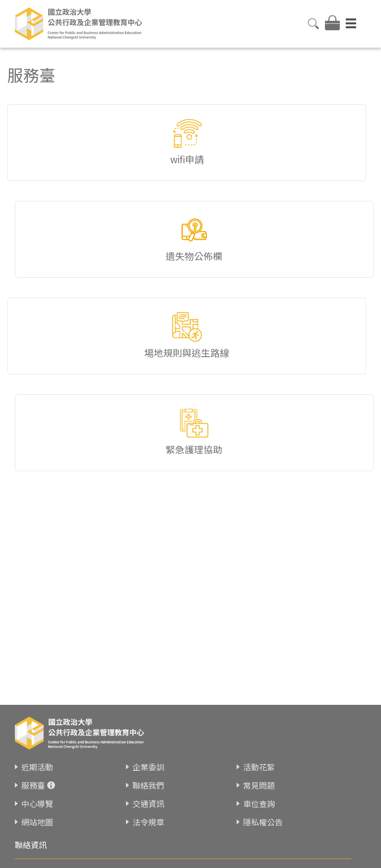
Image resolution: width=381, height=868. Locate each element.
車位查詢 (259, 804)
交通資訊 (148, 804)
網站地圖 (37, 822)
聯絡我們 (148, 785)
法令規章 (148, 822)
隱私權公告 (263, 822)
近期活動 (37, 767)
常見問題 (259, 785)
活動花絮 (259, 767)
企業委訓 (148, 767)
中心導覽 (37, 804)
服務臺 (33, 785)
